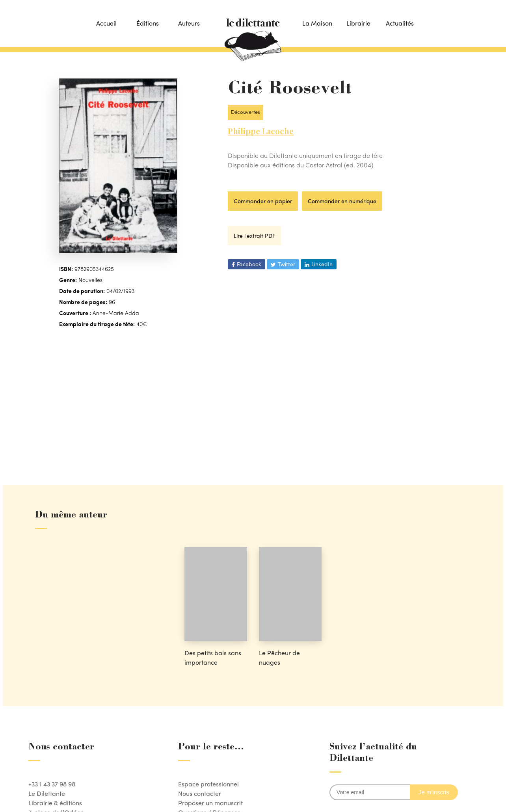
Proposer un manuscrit (210, 803)
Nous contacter (200, 793)
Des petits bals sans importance (213, 657)
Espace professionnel (208, 784)
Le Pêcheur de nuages (279, 657)
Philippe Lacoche (261, 131)
